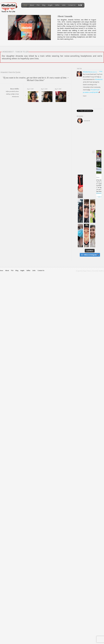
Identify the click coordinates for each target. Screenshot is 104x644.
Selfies (57, 5)
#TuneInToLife (95, 90)
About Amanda (65, 16)
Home (25, 5)
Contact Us (72, 5)
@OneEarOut (94, 72)
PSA (38, 5)
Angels (50, 5)
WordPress (101, 320)
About (32, 5)
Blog (44, 5)
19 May (101, 71)
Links (64, 5)
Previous (26, 96)
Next (69, 96)
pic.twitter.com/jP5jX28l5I (91, 92)
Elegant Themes (87, 320)
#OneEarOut (87, 72)
